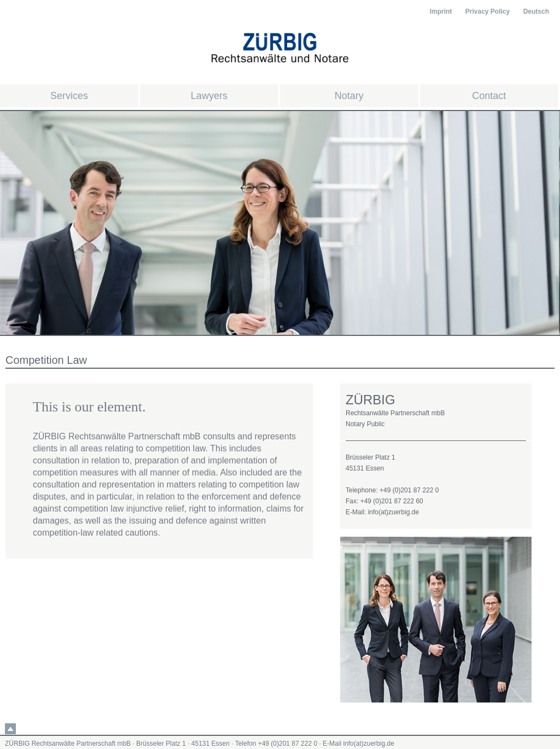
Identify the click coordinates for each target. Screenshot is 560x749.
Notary (349, 96)
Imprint (441, 11)
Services (69, 96)
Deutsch (536, 11)
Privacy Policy (488, 11)
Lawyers (209, 96)
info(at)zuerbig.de (368, 744)
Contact (489, 96)
